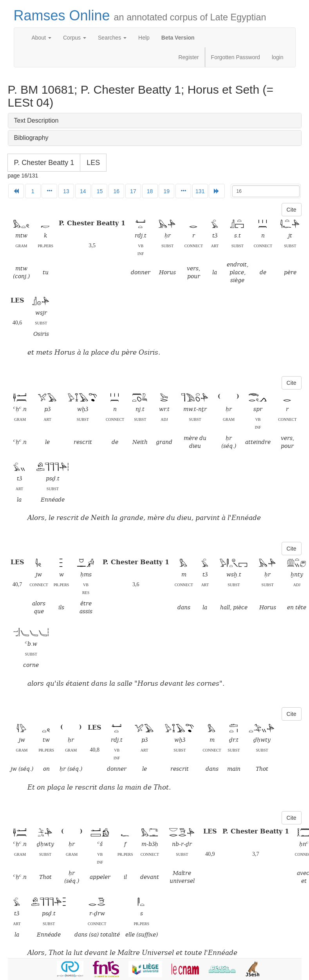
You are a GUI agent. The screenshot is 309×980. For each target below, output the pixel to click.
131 (200, 191)
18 (150, 191)
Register (188, 57)
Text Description (36, 120)
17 (133, 191)
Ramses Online (140, 15)
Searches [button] (112, 38)
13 (66, 191)
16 (116, 191)
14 (83, 191)
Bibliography (31, 138)
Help (144, 38)
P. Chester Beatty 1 (44, 163)
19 (167, 191)
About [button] (42, 38)
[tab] (155, 121)
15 (100, 191)
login (278, 57)
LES (93, 163)
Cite (292, 210)
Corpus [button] (75, 38)
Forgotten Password (236, 57)
